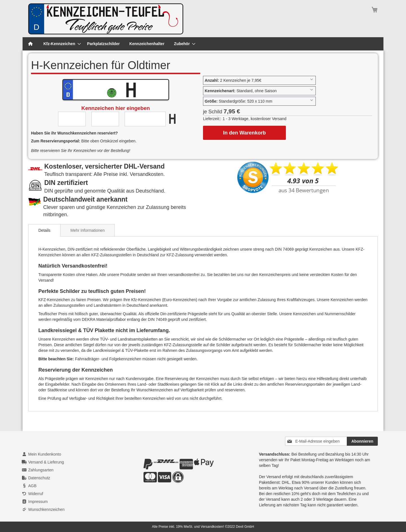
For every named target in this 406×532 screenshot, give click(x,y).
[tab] (44, 230)
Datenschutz (39, 478)
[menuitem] (60, 44)
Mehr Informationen (88, 230)
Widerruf (36, 494)
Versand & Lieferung (46, 462)
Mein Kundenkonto (45, 454)
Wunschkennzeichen (46, 509)
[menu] (203, 44)
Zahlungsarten (41, 470)
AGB (32, 486)
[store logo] (106, 19)
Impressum (38, 502)
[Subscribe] (362, 441)
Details (44, 230)
